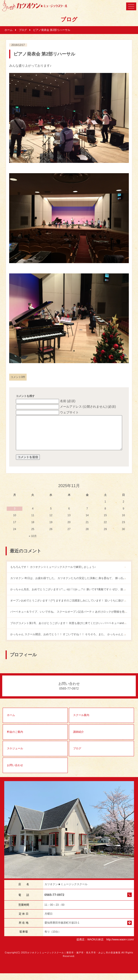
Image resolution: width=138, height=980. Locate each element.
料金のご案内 (15, 739)
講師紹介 (79, 739)
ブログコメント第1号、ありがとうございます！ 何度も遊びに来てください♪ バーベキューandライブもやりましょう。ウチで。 (71, 630)
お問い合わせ (15, 772)
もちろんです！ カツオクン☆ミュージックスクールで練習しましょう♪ (53, 574)
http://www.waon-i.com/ (120, 946)
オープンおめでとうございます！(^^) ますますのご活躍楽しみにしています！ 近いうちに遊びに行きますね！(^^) (71, 607)
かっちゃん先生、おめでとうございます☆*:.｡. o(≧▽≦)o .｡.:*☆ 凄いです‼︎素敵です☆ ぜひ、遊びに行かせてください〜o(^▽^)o (71, 596)
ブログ (23, 30)
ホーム (8, 30)
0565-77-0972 (54, 901)
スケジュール (15, 755)
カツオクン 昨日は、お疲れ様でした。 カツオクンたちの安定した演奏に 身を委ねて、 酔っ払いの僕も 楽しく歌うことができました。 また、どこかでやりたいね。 (71, 585)
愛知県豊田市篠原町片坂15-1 (62, 929)
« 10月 (33, 543)
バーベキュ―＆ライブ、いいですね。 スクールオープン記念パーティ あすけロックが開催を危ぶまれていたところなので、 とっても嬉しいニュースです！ (71, 618)
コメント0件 (18, 377)
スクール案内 (81, 722)
